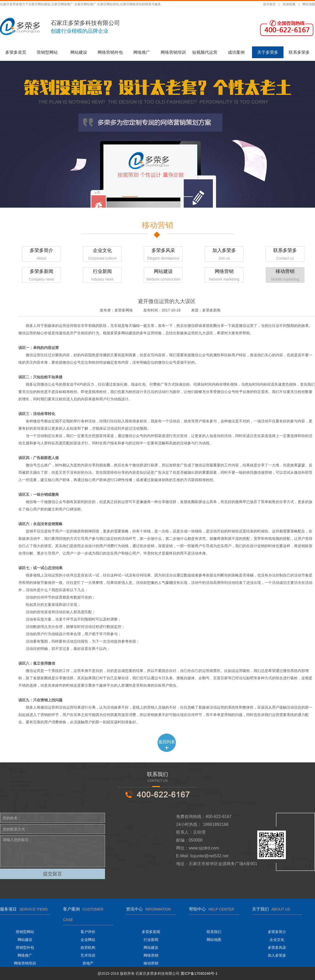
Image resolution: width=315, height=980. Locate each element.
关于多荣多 (268, 52)
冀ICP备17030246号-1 (199, 973)
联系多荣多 (299, 52)
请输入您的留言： (52, 851)
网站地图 (309, 4)
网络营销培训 (173, 52)
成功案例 (236, 52)
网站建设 (79, 52)
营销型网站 (47, 52)
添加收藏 (289, 4)
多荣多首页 (16, 52)
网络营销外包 (110, 52)
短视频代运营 (205, 52)
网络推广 (142, 52)
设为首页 (269, 4)
